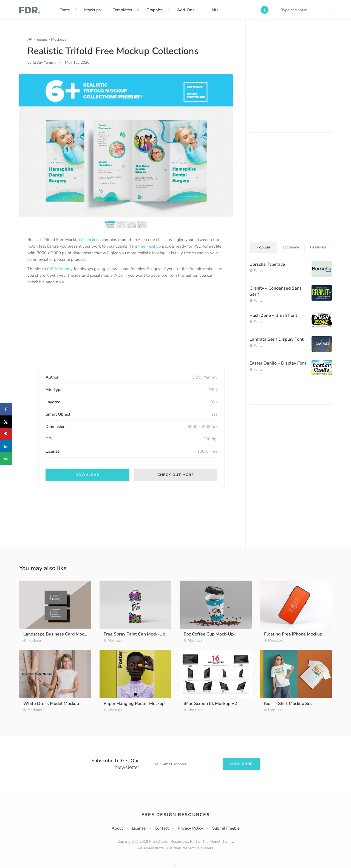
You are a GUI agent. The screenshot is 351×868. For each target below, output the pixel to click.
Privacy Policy (190, 828)
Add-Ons (186, 10)
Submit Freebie (226, 828)
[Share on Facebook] (6, 409)
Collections (91, 240)
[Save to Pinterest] (6, 434)
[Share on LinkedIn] (6, 446)
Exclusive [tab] (291, 247)
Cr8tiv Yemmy (60, 269)
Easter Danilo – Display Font (278, 363)
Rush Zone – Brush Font (273, 315)
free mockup (150, 246)
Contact (162, 828)
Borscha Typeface (267, 264)
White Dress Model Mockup (51, 704)
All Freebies (38, 39)
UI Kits (212, 10)
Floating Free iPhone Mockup (293, 634)
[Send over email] (6, 459)
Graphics (155, 10)
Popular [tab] (264, 247)
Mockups (92, 10)
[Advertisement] (69, 331)
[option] (126, 145)
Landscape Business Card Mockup (57, 634)
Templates (122, 10)
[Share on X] (6, 422)
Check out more (176, 475)
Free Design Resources (176, 815)
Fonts (65, 10)
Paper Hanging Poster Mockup (134, 704)
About (117, 828)
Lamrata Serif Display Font (277, 339)
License (139, 828)
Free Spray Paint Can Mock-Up (134, 634)
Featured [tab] (318, 247)
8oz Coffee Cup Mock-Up (209, 634)
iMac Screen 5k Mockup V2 (210, 704)
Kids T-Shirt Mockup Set (288, 704)
